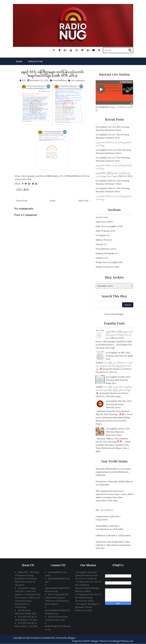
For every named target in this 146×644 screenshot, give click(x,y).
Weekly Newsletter (105, 267)
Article (99, 217)
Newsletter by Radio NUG (43, 638)
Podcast (99, 244)
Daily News (101, 222)
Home (19, 62)
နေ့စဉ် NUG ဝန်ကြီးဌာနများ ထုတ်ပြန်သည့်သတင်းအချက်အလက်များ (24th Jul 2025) (119, 335)
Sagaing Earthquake (105, 253)
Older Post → (85, 201)
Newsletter (35, 62)
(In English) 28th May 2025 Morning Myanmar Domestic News (119, 404)
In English (100, 235)
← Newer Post (20, 201)
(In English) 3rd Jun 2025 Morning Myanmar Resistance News (118, 432)
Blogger (120, 314)
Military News (102, 240)
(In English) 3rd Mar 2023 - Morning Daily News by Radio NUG (119, 380)
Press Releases (60, 80)
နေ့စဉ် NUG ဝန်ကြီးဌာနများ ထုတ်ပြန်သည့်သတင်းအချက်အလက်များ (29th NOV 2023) (52, 74)
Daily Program (103, 231)
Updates (100, 258)
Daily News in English (106, 226)
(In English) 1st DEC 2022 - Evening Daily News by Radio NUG (119, 356)
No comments (78, 80)
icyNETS (86, 641)
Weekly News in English (107, 262)
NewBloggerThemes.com (121, 641)
